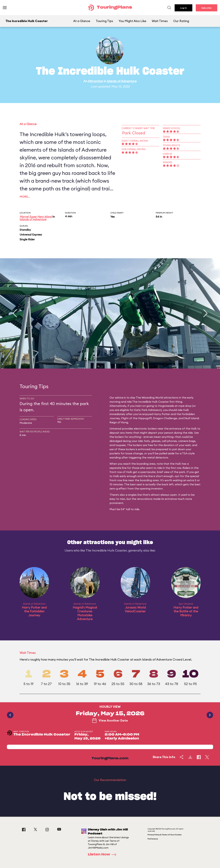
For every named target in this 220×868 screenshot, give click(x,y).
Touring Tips (104, 21)
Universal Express (31, 234)
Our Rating (181, 21)
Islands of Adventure (122, 81)
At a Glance (82, 21)
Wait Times (160, 21)
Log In (183, 8)
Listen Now (103, 855)
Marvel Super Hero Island (36, 217)
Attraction (95, 81)
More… (25, 197)
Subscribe (207, 8)
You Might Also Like (132, 21)
